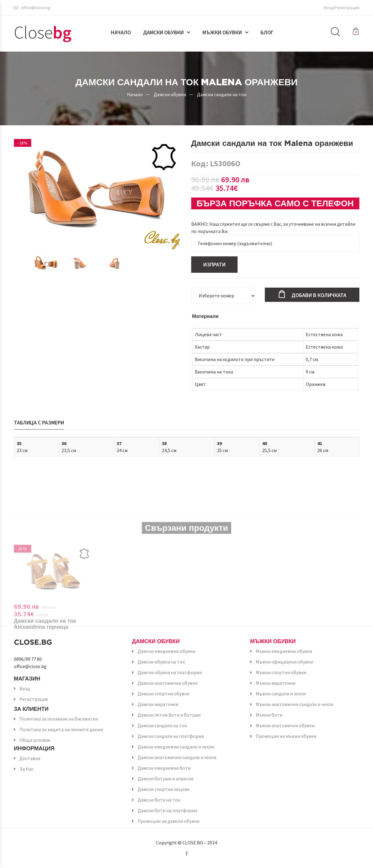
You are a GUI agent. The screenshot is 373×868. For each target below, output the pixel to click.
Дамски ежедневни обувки (166, 651)
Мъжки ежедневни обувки (284, 651)
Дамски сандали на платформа (171, 736)
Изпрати (214, 264)
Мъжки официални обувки (284, 662)
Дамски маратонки (158, 704)
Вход (25, 688)
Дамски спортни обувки (163, 694)
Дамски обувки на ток (161, 662)
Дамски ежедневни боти (164, 768)
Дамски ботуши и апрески (165, 778)
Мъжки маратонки (276, 683)
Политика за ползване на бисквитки (59, 719)
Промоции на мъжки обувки (286, 736)
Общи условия (35, 740)
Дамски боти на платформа (167, 810)
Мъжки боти (269, 715)
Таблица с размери (39, 422)
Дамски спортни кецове (164, 789)
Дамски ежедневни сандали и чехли (176, 747)
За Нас (27, 769)
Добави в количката (319, 295)
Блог (267, 32)
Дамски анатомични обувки (168, 683)
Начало (121, 32)
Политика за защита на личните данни (61, 729)
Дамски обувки (163, 32)
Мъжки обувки (222, 32)
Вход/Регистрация (342, 8)
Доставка (30, 758)
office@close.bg (32, 8)
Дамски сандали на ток (222, 94)
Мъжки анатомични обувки (285, 725)
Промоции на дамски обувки (168, 821)
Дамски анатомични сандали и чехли (177, 757)
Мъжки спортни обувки (281, 672)
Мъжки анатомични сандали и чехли (295, 704)
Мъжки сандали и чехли (281, 694)
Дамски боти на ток (159, 800)
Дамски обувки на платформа (170, 672)
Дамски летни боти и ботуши (169, 715)
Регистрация (33, 699)
